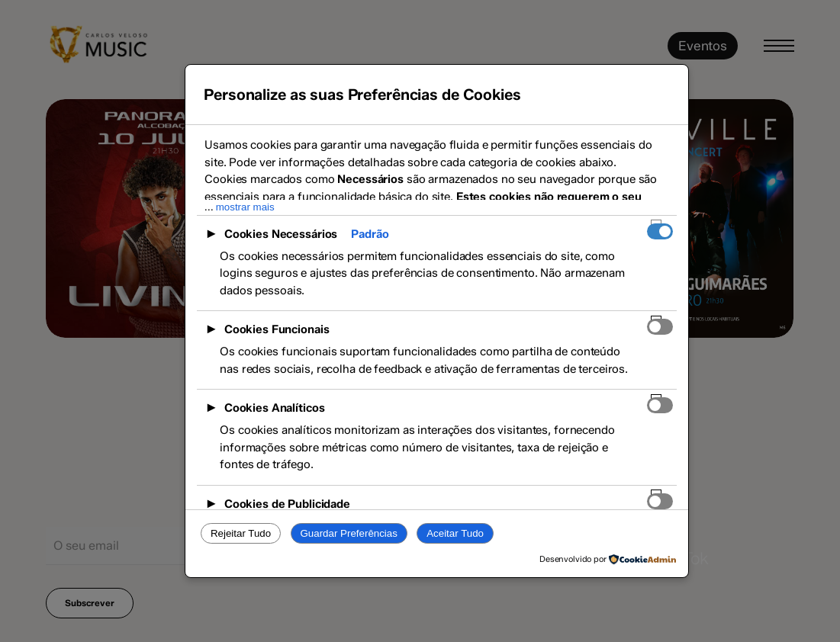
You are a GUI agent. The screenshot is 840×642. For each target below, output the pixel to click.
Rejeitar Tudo (241, 533)
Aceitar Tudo (455, 533)
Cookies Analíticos (275, 408)
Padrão (370, 234)
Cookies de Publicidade (287, 504)
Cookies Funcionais (277, 329)
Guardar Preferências (348, 533)
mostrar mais (245, 207)
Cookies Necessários (281, 234)
